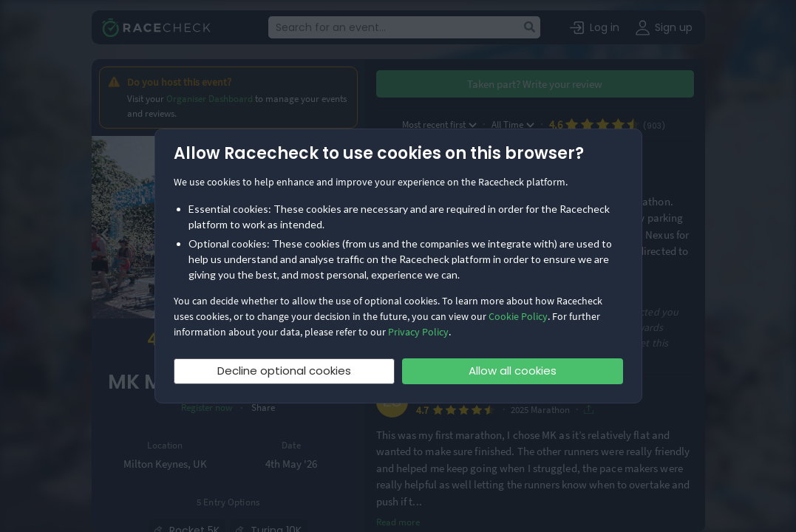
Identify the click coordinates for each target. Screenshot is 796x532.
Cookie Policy (518, 316)
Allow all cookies (513, 371)
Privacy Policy (418, 332)
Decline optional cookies (284, 371)
